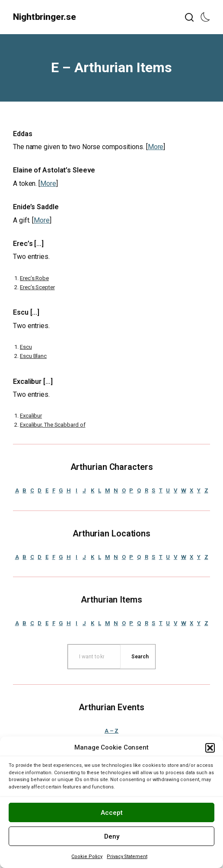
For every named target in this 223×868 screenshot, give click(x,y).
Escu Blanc (33, 356)
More (156, 147)
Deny (112, 836)
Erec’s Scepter (37, 287)
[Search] (140, 657)
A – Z (112, 731)
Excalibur (31, 416)
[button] (210, 748)
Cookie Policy (87, 857)
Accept (112, 813)
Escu (26, 347)
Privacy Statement (127, 857)
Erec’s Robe (34, 278)
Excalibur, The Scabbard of (53, 425)
